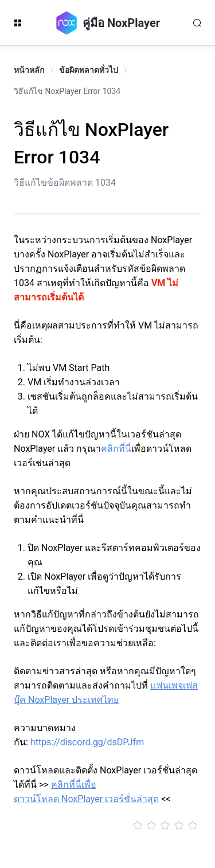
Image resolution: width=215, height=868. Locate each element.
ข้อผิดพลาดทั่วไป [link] (89, 70)
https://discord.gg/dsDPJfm (87, 742)
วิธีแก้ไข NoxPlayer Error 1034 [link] (67, 91)
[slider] (107, 826)
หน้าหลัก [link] (29, 70)
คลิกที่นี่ (116, 449)
